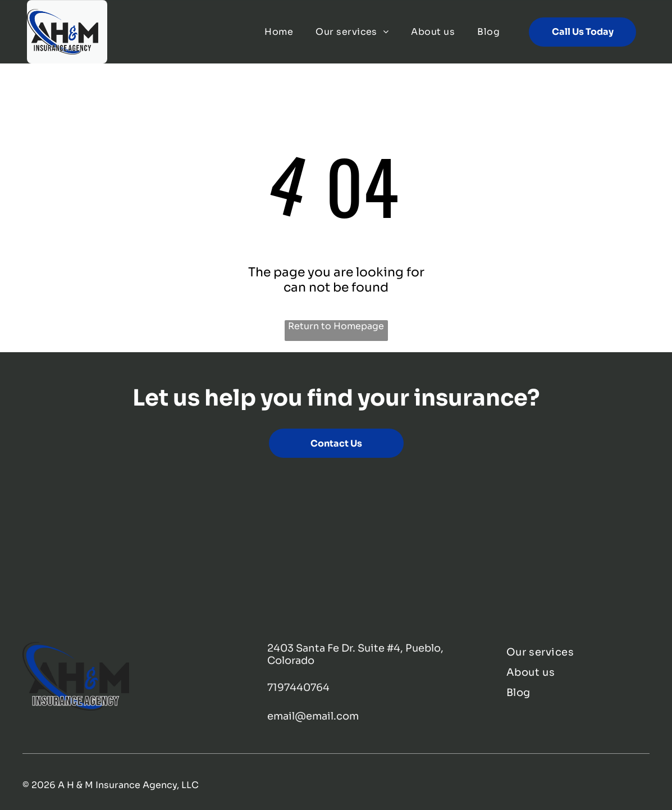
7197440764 (298, 688)
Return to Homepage (336, 326)
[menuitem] (279, 32)
